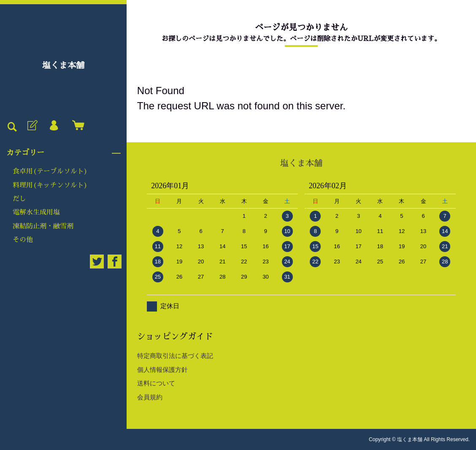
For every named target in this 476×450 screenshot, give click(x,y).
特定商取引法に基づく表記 (175, 356)
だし (19, 199)
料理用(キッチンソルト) (50, 185)
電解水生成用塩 (36, 212)
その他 (23, 240)
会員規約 (150, 397)
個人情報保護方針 (162, 370)
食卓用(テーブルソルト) (50, 171)
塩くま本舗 (63, 65)
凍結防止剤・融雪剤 (43, 226)
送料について (156, 383)
